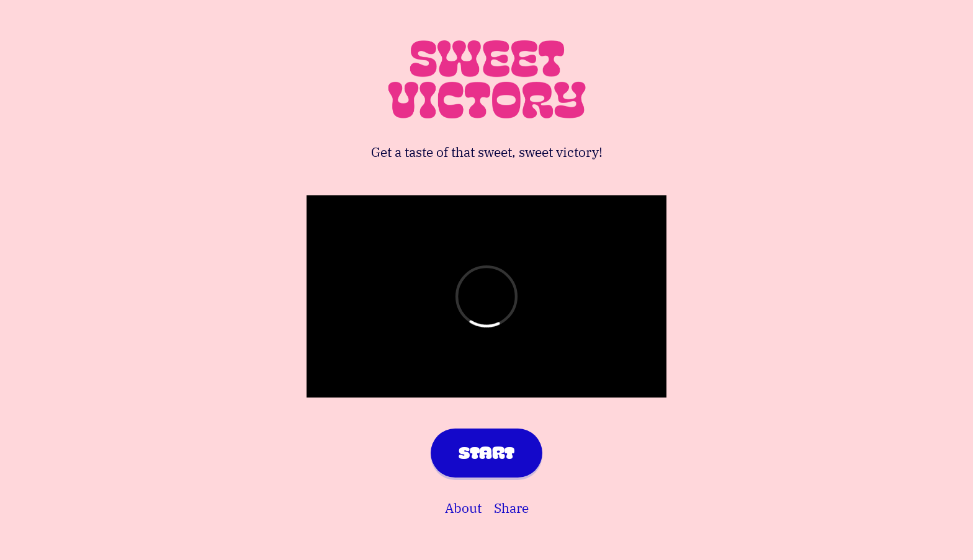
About (463, 508)
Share (511, 508)
